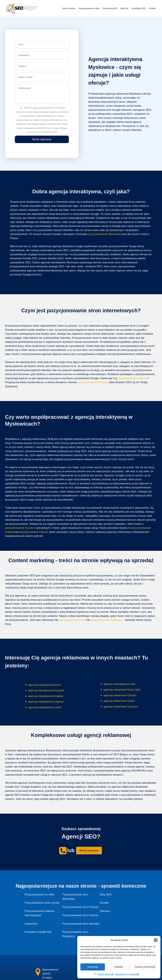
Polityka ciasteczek (105, 974)
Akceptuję (93, 967)
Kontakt (152, 8)
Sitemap (105, 911)
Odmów (119, 967)
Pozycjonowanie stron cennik (42, 903)
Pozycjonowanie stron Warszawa (75, 897)
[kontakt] (38, 972)
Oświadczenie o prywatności (127, 974)
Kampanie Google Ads (38, 932)
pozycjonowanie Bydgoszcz (107, 620)
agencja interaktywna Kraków (46, 696)
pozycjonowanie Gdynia (33, 532)
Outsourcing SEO (110, 8)
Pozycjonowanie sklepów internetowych (40, 913)
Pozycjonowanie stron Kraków (80, 915)
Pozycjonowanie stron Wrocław (81, 924)
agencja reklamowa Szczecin (121, 707)
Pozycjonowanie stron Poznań (80, 907)
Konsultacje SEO (139, 8)
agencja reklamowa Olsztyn (120, 695)
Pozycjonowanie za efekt (89, 8)
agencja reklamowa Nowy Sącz (122, 690)
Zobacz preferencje (145, 967)
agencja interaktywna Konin (45, 685)
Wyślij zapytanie (89, 850)
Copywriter (31, 924)
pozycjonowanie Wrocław (93, 382)
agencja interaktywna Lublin (45, 707)
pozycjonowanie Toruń (72, 620)
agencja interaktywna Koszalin (46, 690)
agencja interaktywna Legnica (46, 702)
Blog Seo (124, 8)
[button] (156, 940)
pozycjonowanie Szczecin (20, 528)
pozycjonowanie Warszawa (104, 234)
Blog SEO (106, 895)
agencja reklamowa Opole (119, 701)
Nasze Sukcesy (69, 8)
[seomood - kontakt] (63, 851)
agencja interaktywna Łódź (119, 684)
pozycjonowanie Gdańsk (132, 378)
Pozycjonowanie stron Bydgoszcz (75, 934)
